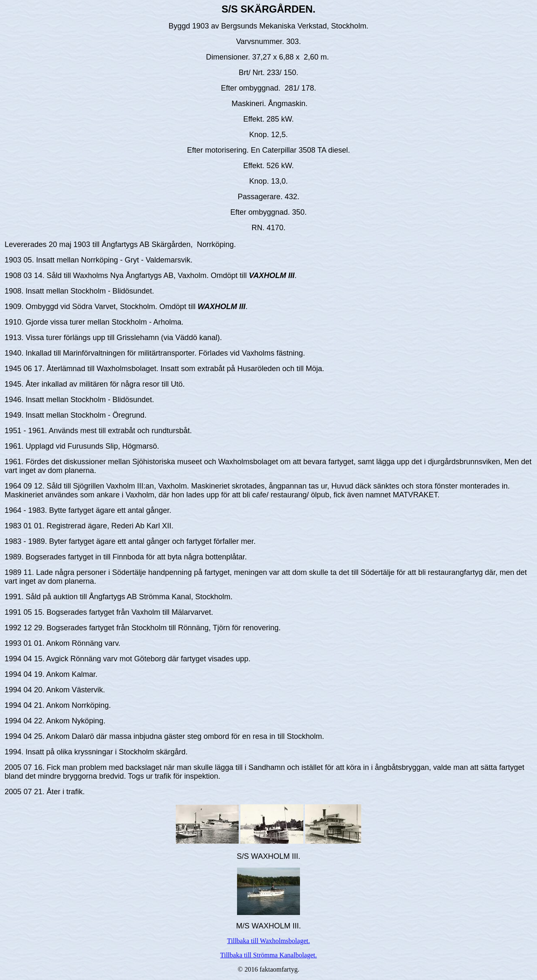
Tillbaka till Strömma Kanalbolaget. (269, 955)
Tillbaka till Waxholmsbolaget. (268, 941)
